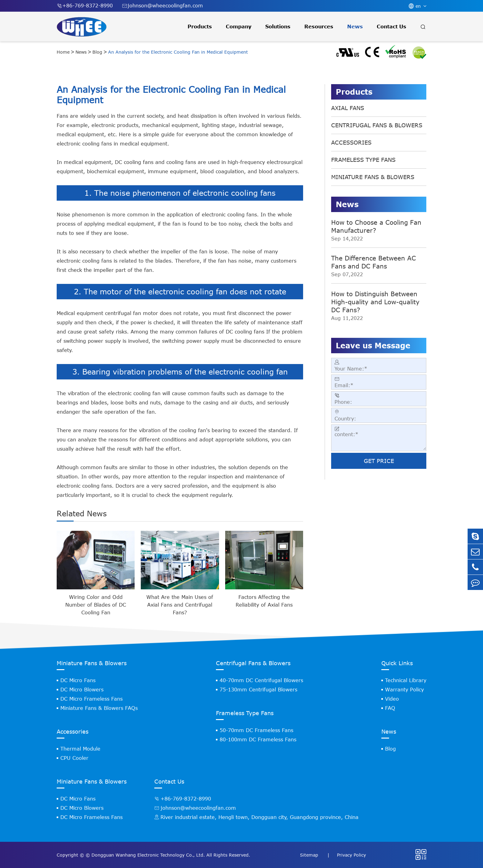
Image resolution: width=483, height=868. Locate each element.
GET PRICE (379, 461)
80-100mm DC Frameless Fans (258, 739)
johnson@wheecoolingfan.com (162, 6)
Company (239, 27)
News (355, 27)
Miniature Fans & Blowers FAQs (99, 708)
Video (392, 699)
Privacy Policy (351, 855)
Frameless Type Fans (363, 160)
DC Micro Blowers (82, 690)
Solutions (278, 27)
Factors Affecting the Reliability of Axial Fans (264, 601)
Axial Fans (348, 108)
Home (63, 52)
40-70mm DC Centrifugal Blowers (261, 680)
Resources (319, 27)
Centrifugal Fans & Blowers (377, 125)
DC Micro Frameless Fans (91, 699)
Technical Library (406, 680)
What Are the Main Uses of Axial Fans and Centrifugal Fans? (180, 605)
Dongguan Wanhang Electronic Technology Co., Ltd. (148, 855)
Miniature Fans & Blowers (373, 177)
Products (200, 27)
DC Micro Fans (78, 680)
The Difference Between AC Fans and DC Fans (373, 262)
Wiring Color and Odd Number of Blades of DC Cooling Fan (96, 605)
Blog (97, 52)
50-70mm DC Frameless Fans (256, 730)
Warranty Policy (404, 690)
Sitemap (310, 855)
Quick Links (397, 663)
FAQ (390, 708)
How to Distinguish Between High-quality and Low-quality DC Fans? (375, 302)
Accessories (351, 142)
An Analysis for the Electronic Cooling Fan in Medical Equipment (178, 52)
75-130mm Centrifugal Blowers (258, 690)
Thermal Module (80, 749)
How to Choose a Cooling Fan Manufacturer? (376, 226)
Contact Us (392, 27)
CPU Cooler (74, 758)
